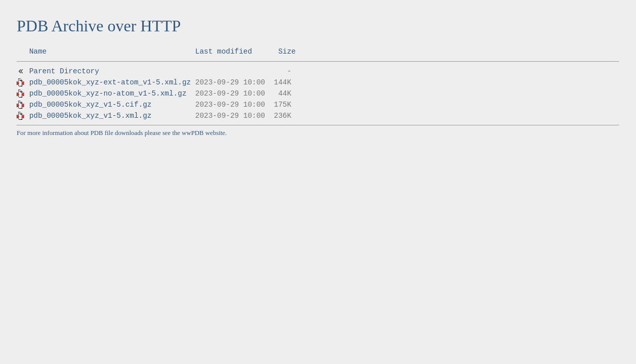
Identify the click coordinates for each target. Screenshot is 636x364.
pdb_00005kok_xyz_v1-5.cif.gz (91, 105)
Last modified (224, 52)
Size (287, 52)
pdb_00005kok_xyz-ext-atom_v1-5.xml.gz (110, 82)
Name (38, 52)
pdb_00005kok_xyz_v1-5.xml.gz (91, 116)
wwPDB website (203, 133)
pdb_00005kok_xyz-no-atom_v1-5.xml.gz (108, 94)
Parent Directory (64, 71)
